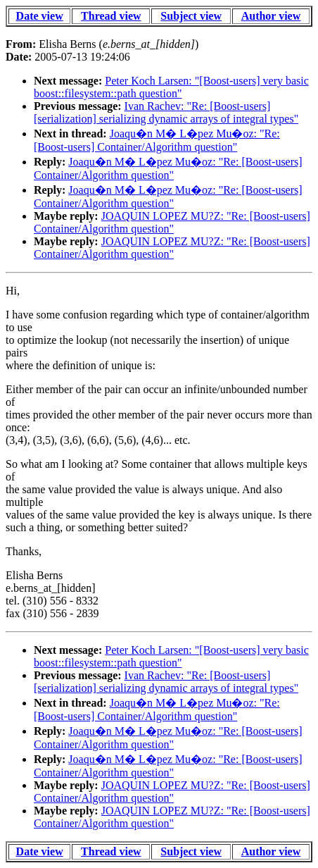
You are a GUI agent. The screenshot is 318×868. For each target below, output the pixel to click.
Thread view (111, 16)
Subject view (191, 16)
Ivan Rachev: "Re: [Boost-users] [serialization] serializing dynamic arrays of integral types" (166, 112)
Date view (40, 16)
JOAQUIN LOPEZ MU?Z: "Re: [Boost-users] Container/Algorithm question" (172, 222)
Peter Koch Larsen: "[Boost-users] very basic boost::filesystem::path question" (171, 87)
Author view (271, 16)
